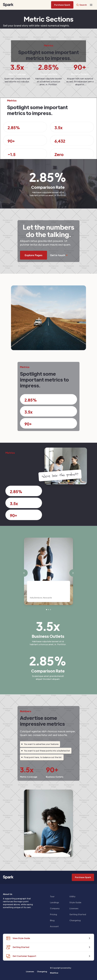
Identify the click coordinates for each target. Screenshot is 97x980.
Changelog (75, 920)
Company (55, 908)
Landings (55, 902)
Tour (52, 896)
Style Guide (75, 902)
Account (54, 926)
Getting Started (78, 914)
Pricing (53, 914)
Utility (72, 896)
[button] (91, 5)
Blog (52, 920)
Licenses (74, 908)
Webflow (54, 973)
